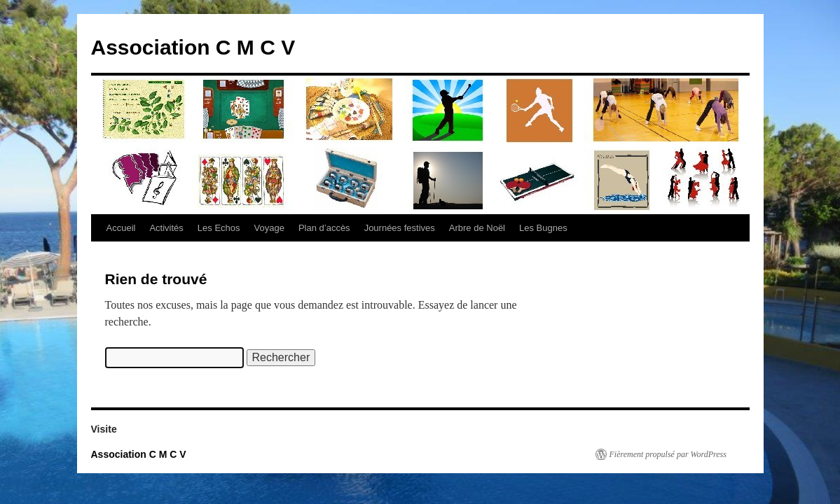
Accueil (121, 228)
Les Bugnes (543, 228)
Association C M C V (193, 47)
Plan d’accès (324, 228)
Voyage (269, 228)
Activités (166, 228)
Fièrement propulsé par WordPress (668, 454)
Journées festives (400, 228)
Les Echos (219, 228)
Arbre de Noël (477, 228)
